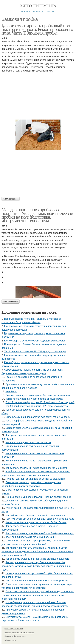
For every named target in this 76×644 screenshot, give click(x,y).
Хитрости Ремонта (38, 6)
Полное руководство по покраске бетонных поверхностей (38, 395)
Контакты (8, 633)
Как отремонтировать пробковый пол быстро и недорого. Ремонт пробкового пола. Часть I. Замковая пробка (37, 29)
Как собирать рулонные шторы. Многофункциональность (37, 559)
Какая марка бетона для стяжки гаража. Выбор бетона (36, 522)
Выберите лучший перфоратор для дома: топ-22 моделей (38, 417)
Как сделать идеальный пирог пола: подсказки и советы (37, 468)
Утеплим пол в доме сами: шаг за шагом (28, 442)
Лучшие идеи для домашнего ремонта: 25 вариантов (35, 479)
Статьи (50, 12)
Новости (38, 12)
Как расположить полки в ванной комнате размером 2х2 (37, 581)
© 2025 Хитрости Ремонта (14, 629)
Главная (26, 12)
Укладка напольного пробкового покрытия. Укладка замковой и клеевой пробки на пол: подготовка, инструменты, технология (37, 215)
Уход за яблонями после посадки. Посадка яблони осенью (38, 497)
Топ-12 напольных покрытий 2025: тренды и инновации (35, 352)
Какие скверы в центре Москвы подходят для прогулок (35, 341)
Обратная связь (10, 640)
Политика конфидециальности (15, 636)
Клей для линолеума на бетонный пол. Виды (31, 537)
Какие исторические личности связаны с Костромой (35, 399)
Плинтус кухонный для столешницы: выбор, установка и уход (40, 519)
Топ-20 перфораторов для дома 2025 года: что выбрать (37, 406)
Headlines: (11, 392)
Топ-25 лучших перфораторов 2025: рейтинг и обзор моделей (40, 402)
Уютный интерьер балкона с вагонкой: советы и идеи (35, 515)
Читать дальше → (11, 199)
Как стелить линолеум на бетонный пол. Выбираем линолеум (40, 533)
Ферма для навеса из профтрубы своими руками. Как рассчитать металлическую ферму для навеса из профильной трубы (36, 566)
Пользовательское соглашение (23, 633)
